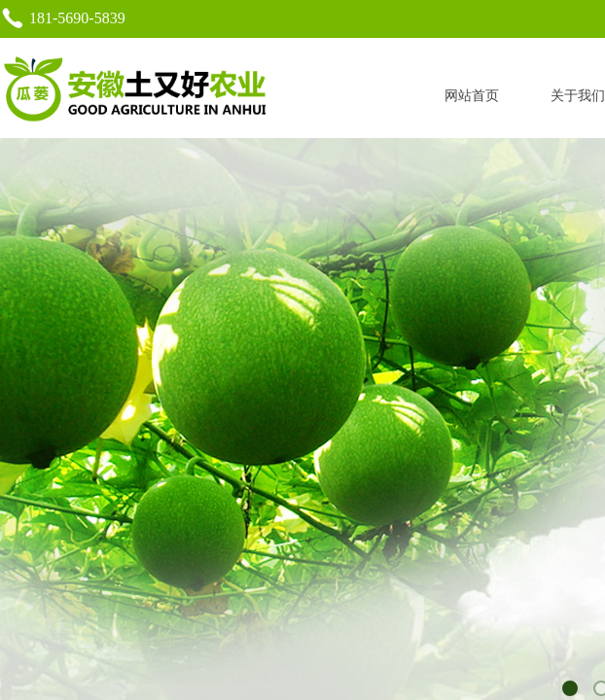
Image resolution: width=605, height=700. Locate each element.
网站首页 (472, 96)
